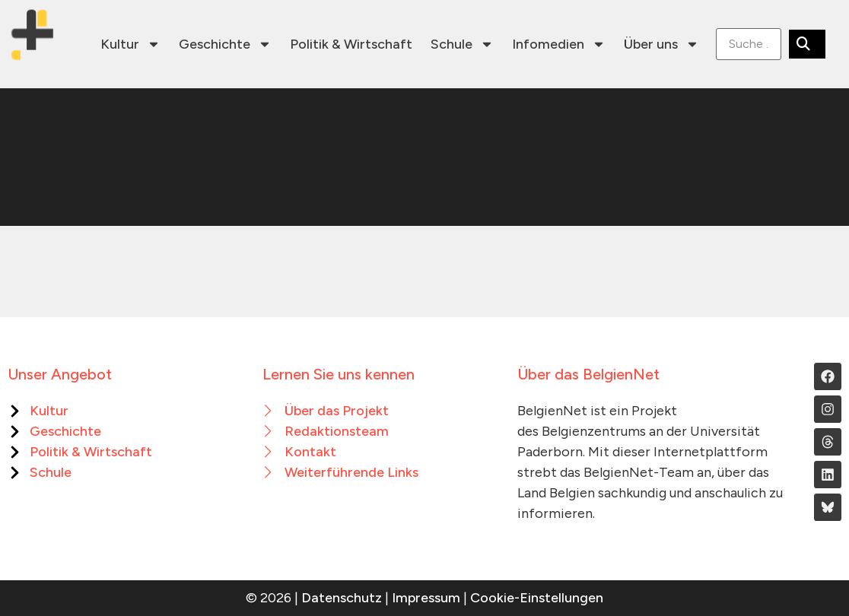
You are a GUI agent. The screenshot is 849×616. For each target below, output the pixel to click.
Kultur (130, 44)
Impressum (426, 598)
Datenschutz (342, 598)
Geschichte (225, 44)
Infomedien (559, 44)
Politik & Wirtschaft (351, 44)
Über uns (661, 44)
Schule (462, 44)
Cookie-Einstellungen (537, 598)
